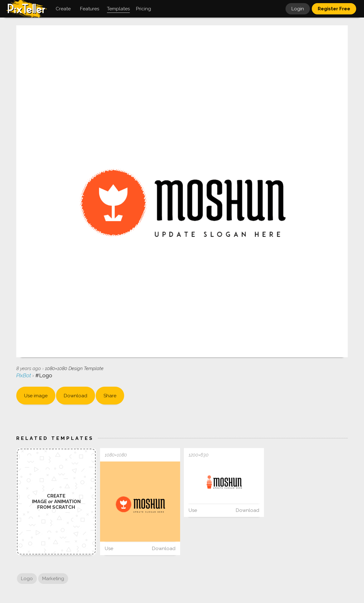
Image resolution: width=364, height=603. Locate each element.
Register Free (334, 9)
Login (298, 9)
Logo (27, 579)
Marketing (53, 579)
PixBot (24, 375)
